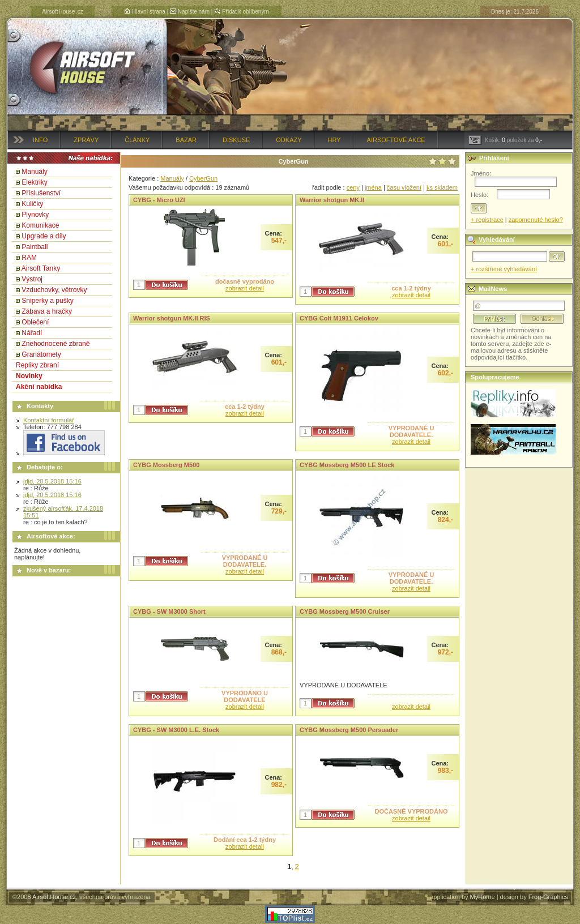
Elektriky (34, 182)
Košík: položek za (505, 140)
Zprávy (86, 140)
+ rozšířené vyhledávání (504, 269)
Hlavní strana (145, 12)
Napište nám (190, 12)
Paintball (35, 247)
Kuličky (32, 204)
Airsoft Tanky (41, 268)
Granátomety (41, 354)
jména (373, 187)
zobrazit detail (245, 288)
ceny (353, 187)
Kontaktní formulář (49, 420)
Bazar (186, 140)
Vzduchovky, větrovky (54, 290)
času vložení (404, 187)
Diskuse (236, 140)
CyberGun (203, 178)
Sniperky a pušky (47, 301)
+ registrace (487, 220)
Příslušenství (41, 193)
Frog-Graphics (548, 897)
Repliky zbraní (37, 365)
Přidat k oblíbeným (242, 12)
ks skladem (442, 187)
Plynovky (35, 215)
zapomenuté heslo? (536, 220)
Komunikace (40, 225)
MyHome (483, 897)
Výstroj (32, 279)
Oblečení (35, 322)
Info (40, 140)
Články (137, 140)
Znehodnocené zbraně (56, 344)
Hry (334, 140)
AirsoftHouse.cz (54, 897)
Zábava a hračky (47, 311)
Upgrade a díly (44, 236)
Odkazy (289, 140)
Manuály (34, 172)
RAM (29, 258)
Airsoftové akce (396, 140)
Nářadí (32, 333)
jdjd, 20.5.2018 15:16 (52, 481)
